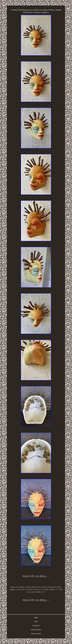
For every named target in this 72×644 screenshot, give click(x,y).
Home (36, 617)
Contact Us (36, 625)
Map (36, 621)
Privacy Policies (36, 629)
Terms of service (36, 633)
